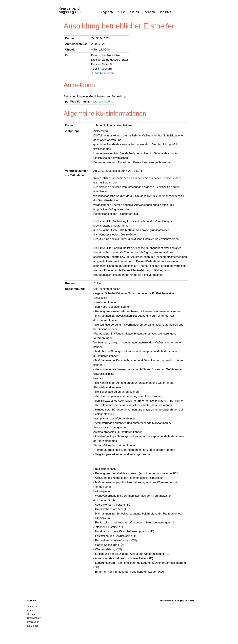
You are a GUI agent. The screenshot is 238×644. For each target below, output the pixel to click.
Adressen (32, 607)
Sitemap (32, 614)
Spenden (149, 12)
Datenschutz (34, 618)
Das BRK (165, 12)
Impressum (33, 622)
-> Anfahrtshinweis (103, 73)
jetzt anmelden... (103, 102)
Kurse (122, 12)
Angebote (107, 12)
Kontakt (31, 610)
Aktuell (134, 12)
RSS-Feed (33, 626)
